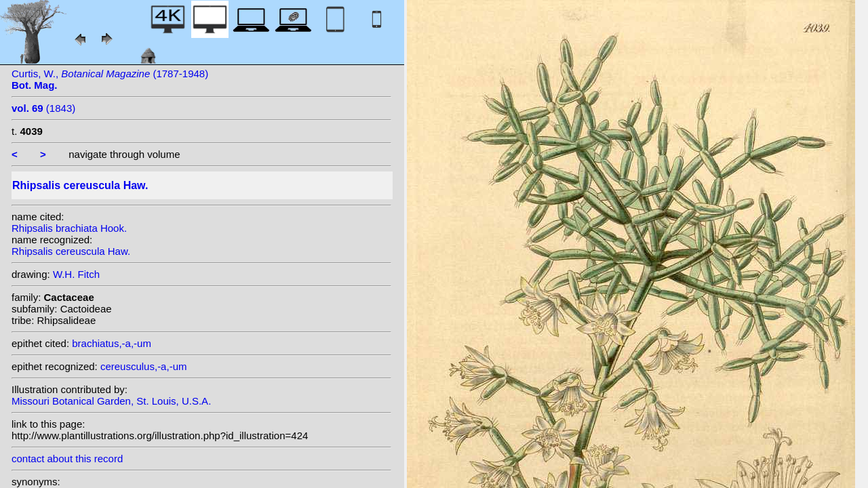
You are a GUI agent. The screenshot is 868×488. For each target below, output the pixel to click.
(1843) (43, 108)
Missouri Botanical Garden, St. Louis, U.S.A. (111, 401)
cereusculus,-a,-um (144, 366)
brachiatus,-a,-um (112, 343)
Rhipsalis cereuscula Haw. (71, 251)
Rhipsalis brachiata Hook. (69, 228)
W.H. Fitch (76, 274)
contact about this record (67, 459)
